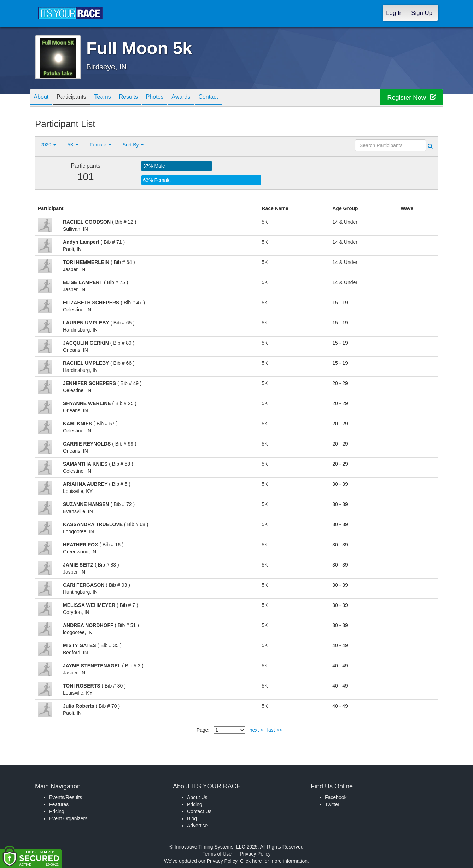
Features (59, 804)
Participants (78, 98)
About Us (197, 797)
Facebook (336, 797)
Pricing (57, 811)
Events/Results (66, 797)
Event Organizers (68, 818)
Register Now (409, 98)
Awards (204, 98)
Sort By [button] (133, 145)
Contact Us (199, 811)
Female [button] (101, 145)
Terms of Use (217, 854)
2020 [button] (48, 145)
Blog (192, 818)
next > (256, 730)
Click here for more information (274, 861)
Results (143, 98)
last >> (275, 730)
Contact (235, 98)
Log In (394, 13)
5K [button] (73, 145)
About (43, 98)
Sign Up (422, 13)
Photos (174, 98)
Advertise (197, 826)
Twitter (332, 804)
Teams (113, 98)
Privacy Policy (255, 854)
